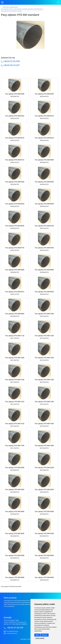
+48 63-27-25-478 (11, 61)
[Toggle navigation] (58, 2)
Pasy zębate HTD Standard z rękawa (11, 11)
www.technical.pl (12, 633)
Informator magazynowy (10, 7)
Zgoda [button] (37, 635)
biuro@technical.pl (12, 631)
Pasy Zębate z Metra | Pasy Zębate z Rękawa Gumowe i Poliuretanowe (22, 9)
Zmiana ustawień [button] (40, 638)
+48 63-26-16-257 (11, 65)
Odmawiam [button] (45, 635)
